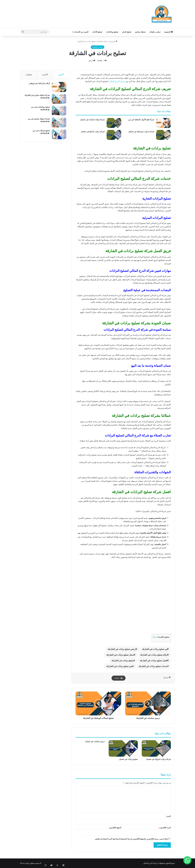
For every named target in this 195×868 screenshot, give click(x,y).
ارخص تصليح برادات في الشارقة (122, 649)
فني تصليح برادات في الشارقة (119, 666)
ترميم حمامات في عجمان (95, 741)
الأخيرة (45, 75)
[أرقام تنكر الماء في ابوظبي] (58, 88)
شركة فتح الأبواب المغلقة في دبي (141, 120)
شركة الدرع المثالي (117, 81)
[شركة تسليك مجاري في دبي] (58, 124)
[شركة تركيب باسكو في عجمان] (114, 135)
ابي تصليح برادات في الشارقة (155, 649)
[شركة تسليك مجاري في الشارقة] (58, 100)
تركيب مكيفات (155, 32)
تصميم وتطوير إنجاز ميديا (31, 863)
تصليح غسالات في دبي (40, 132)
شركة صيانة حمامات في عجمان (92, 120)
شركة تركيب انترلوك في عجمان (158, 759)
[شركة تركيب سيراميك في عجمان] (163, 135)
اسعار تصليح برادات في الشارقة (120, 655)
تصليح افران (127, 32)
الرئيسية (169, 32)
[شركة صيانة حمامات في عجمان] (114, 123)
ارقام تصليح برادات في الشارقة (154, 655)
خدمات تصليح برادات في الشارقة (153, 666)
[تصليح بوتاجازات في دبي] (58, 112)
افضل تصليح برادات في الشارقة (154, 661)
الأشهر (61, 75)
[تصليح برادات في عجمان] (123, 748)
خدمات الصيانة (103, 41)
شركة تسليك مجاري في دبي (37, 120)
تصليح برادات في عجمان (128, 759)
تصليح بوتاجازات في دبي (39, 108)
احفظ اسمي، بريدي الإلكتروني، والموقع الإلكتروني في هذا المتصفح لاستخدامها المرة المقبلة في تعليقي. (132, 839)
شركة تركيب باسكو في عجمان (93, 132)
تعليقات (29, 75)
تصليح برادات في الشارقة (123, 661)
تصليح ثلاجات (97, 32)
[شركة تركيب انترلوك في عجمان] (156, 748)
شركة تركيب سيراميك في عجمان (141, 132)
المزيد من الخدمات (81, 32)
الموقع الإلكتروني (115, 828)
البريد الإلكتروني (164, 828)
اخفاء (156, 637)
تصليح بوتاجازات (112, 32)
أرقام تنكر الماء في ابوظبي (38, 85)
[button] (187, 860)
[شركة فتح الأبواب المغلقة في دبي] (163, 123)
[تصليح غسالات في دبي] (58, 135)
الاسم (168, 816)
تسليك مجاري (140, 32)
